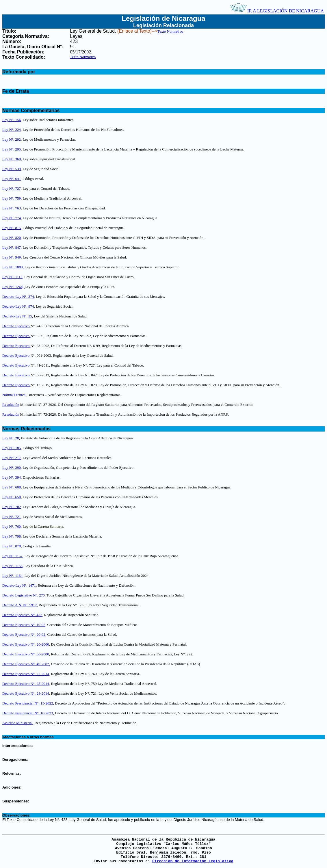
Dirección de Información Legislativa (193, 861)
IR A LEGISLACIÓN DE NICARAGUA (277, 11)
